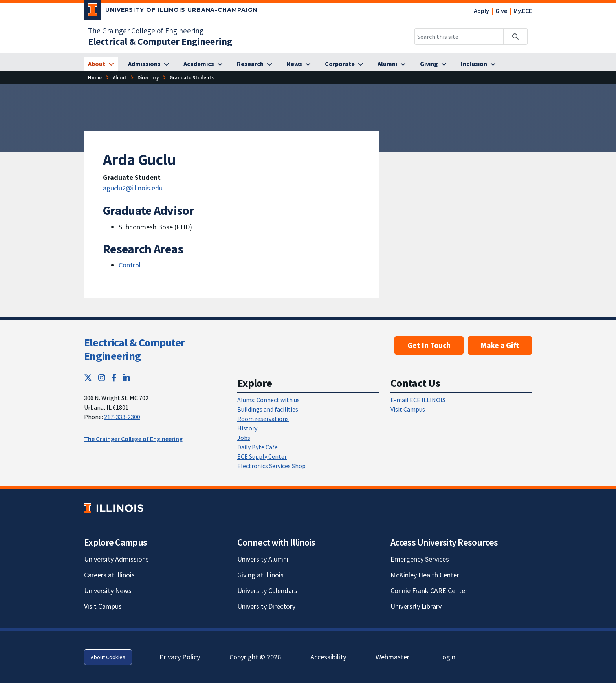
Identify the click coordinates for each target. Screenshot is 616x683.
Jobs (244, 438)
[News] (299, 64)
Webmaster (392, 657)
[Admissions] (149, 64)
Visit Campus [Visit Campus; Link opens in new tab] (103, 606)
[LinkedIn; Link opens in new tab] (126, 378)
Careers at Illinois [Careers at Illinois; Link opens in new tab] (109, 575)
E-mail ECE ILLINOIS (418, 400)
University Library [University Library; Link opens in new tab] (416, 606)
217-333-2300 (122, 417)
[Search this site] (459, 37)
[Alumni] (392, 64)
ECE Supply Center (262, 456)
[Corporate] (344, 64)
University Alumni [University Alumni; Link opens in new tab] (263, 559)
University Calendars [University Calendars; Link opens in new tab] (267, 591)
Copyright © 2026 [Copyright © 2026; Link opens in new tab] (255, 657)
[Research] (255, 64)
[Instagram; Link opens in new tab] (102, 378)
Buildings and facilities (268, 409)
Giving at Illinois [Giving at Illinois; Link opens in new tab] (260, 575)
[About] (101, 64)
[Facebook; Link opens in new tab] (114, 378)
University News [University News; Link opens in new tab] (108, 591)
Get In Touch (429, 345)
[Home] (95, 78)
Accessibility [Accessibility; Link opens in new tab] (328, 657)
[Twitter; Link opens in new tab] (88, 378)
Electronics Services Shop (271, 466)
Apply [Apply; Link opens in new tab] (481, 11)
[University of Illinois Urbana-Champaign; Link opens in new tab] (171, 11)
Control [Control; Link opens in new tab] (130, 265)
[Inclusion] (478, 64)
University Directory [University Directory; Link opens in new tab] (266, 606)
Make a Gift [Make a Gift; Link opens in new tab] (500, 345)
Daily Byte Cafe (258, 447)
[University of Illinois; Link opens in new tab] (114, 508)
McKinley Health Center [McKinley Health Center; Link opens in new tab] (425, 575)
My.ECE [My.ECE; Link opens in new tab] (523, 11)
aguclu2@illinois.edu (133, 188)
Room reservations (263, 419)
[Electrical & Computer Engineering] (160, 41)
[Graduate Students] (192, 78)
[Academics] (203, 64)
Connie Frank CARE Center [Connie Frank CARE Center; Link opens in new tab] (429, 591)
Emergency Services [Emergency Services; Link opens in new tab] (420, 559)
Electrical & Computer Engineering (134, 349)
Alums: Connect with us (269, 400)
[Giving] (433, 64)
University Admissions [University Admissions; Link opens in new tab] (116, 559)
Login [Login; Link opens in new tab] (447, 657)
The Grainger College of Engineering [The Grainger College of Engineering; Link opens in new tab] (146, 31)
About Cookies (108, 657)
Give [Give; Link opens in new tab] (501, 11)
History (247, 428)
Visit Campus (408, 409)
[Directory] (148, 78)
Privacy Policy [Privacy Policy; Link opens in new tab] (180, 657)
